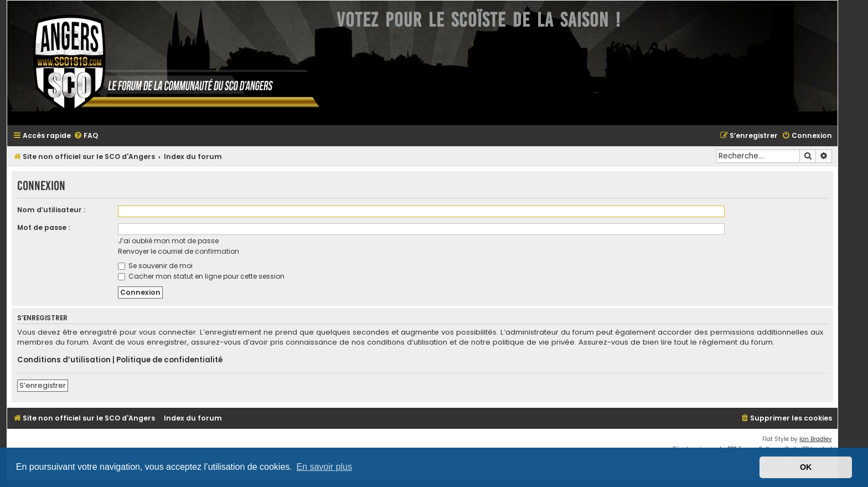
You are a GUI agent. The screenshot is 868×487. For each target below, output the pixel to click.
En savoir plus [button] (324, 467)
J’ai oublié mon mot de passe (168, 241)
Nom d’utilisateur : (51, 210)
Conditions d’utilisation (64, 360)
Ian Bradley (816, 439)
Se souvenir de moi (155, 266)
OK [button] (806, 467)
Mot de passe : (43, 227)
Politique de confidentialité (169, 360)
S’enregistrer (43, 385)
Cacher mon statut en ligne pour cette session (201, 276)
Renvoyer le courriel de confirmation (179, 251)
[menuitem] (86, 136)
